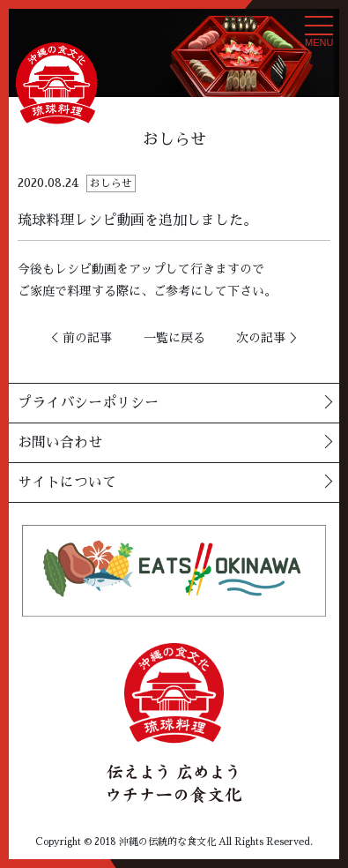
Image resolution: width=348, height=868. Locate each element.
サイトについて (67, 483)
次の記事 (261, 338)
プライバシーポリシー (88, 403)
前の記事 (87, 338)
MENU (319, 36)
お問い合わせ (60, 443)
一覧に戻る (174, 338)
